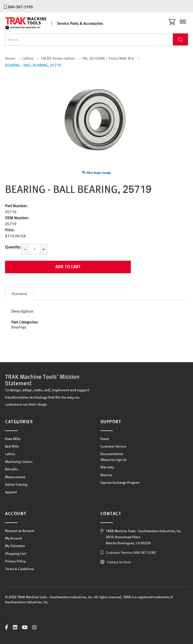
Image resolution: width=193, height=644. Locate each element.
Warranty (107, 467)
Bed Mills (12, 446)
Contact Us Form (119, 562)
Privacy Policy (15, 561)
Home (105, 439)
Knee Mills (13, 439)
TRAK (30, 23)
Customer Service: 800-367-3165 (131, 553)
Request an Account (20, 531)
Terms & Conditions (20, 569)
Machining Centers (19, 462)
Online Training (16, 485)
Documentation (112, 454)
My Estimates (15, 546)
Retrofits (11, 469)
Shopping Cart (16, 554)
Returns (106, 475)
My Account (14, 538)
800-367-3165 (20, 7)
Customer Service (113, 446)
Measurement (15, 477)
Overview (19, 294)
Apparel (11, 492)
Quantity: (13, 247)
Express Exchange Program (120, 482)
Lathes (10, 454)
